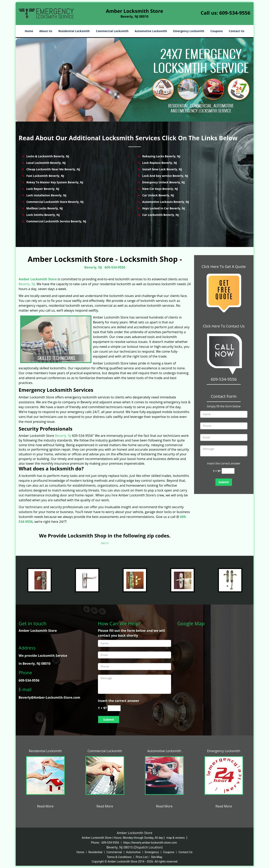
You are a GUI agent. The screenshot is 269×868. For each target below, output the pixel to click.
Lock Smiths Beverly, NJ (43, 215)
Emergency (152, 852)
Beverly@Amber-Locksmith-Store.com (49, 697)
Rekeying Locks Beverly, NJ (161, 156)
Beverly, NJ (93, 267)
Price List (142, 857)
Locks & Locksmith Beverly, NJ (48, 156)
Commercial (114, 852)
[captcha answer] (228, 471)
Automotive (133, 852)
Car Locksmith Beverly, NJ (161, 215)
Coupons (216, 31)
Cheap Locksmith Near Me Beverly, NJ (53, 169)
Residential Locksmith (74, 31)
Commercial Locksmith (112, 31)
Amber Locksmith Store (38, 279)
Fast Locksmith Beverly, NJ (45, 176)
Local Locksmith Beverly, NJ (46, 163)
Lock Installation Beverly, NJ (46, 195)
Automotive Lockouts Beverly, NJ (166, 202)
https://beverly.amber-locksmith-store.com (150, 843)
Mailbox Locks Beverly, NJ (45, 208)
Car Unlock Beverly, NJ (158, 195)
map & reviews (176, 838)
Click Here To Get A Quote (224, 266)
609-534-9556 (235, 13)
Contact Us (237, 31)
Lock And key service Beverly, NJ (165, 176)
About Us (46, 31)
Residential (95, 852)
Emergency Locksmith (189, 31)
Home (29, 31)
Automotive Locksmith (151, 31)
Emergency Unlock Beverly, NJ (164, 182)
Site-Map (157, 857)
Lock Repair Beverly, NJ (43, 189)
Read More (45, 806)
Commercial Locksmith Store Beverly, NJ (55, 202)
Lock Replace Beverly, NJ (160, 163)
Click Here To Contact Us (224, 326)
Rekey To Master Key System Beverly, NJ (55, 182)
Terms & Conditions (119, 857)
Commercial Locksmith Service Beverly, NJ (56, 221)
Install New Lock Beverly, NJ (162, 169)
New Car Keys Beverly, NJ (160, 189)
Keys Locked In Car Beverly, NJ (164, 208)
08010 (105, 543)
